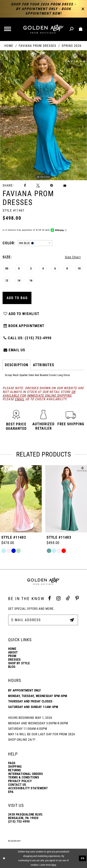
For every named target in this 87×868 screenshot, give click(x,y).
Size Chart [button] (73, 257)
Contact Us (17, 785)
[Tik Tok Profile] (68, 598)
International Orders (26, 774)
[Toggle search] (72, 29)
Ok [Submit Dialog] (83, 858)
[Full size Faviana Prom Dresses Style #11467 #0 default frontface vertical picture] (43, 115)
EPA (11, 792)
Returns (15, 770)
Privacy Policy (20, 781)
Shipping (15, 767)
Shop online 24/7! (22, 740)
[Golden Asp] (43, 29)
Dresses (14, 660)
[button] (8, 29)
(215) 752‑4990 (19, 822)
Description (17, 365)
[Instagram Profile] (58, 598)
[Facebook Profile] (50, 598)
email (20, 399)
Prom (12, 656)
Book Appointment (24, 326)
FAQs (12, 763)
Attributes (43, 365)
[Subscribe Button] (72, 620)
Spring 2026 (72, 46)
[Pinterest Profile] (77, 598)
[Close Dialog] (4, 858)
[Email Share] (65, 185)
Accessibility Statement (28, 788)
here (54, 865)
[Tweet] (38, 186)
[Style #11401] (21, 499)
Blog (12, 667)
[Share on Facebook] (25, 186)
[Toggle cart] (81, 29)
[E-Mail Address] (43, 620)
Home (9, 46)
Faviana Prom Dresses (37, 46)
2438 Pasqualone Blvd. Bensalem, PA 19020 (26, 816)
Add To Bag (17, 298)
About (13, 653)
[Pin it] (52, 186)
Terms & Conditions (24, 778)
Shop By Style (19, 663)
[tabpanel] (43, 115)
